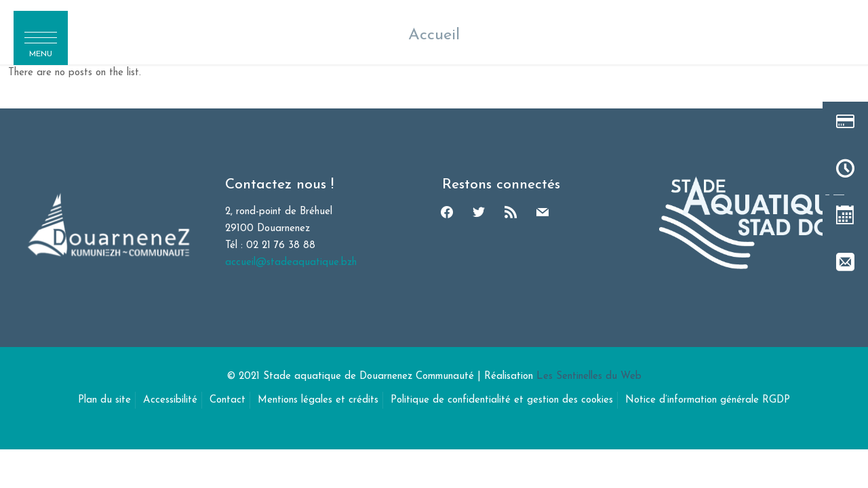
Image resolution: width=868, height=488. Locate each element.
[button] (41, 38)
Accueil (434, 35)
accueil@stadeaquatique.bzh (291, 263)
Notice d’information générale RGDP (708, 400)
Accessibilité (170, 400)
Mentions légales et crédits (318, 400)
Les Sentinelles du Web (589, 377)
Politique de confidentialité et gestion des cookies (502, 400)
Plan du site (104, 400)
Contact (228, 400)
